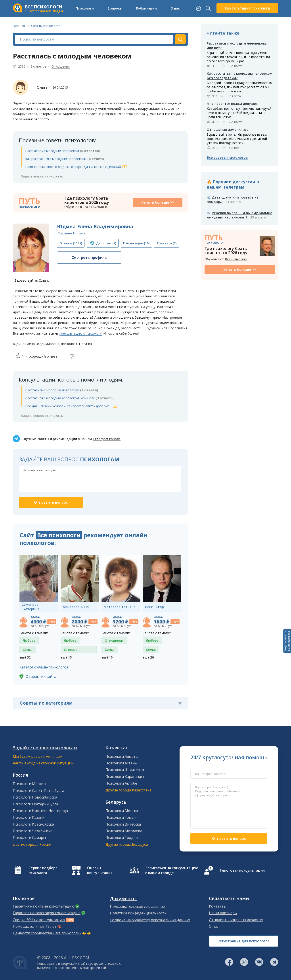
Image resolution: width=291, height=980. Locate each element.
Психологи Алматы (122, 756)
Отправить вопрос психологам (236, 920)
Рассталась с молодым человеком (52, 151)
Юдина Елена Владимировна (95, 226)
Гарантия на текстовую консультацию (47, 913)
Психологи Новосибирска (35, 797)
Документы (123, 899)
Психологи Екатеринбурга (35, 804)
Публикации (146, 8)
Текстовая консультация (242, 870)
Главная (19, 26)
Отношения (61, 66)
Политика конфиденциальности (138, 913)
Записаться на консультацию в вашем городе (172, 870)
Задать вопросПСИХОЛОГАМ (287, 641)
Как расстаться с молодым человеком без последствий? (240, 76)
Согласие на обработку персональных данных (150, 920)
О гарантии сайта (41, 676)
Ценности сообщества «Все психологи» (47, 933)
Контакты (218, 906)
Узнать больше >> (158, 202)
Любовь (29, 640)
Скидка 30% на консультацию (39, 920)
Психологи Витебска (123, 824)
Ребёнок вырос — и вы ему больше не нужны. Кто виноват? (239, 215)
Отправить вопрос (229, 838)
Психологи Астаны (121, 763)
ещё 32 (25, 657)
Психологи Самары (29, 838)
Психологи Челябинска (33, 831)
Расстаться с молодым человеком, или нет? (60, 398)
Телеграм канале (107, 439)
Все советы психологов (227, 157)
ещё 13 (66, 657)
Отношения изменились (228, 129)
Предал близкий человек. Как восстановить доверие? (68, 406)
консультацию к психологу (81, 333)
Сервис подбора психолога (43, 870)
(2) (106, 243)
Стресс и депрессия (72, 650)
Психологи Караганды (125, 777)
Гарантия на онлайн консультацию (44, 906)
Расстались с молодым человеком (52, 390)
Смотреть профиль (89, 257)
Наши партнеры (223, 913)
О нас (175, 8)
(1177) (71, 243)
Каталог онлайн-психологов (44, 667)
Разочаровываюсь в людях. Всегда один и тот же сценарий (73, 167)
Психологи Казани (29, 817)
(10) (136, 243)
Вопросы (115, 8)
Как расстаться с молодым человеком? (56, 159)
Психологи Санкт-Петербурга (38, 791)
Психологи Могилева (124, 831)
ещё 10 (107, 657)
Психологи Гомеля (121, 817)
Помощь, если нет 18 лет (35, 926)
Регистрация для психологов (244, 941)
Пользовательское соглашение (137, 906)
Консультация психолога (247, 8)
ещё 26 (148, 657)
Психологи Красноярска (33, 824)
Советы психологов (46, 26)
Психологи (85, 8)
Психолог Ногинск (72, 233)
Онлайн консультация (100, 870)
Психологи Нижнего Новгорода (40, 811)
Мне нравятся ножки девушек (232, 103)
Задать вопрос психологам (42, 176)
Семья (28, 650)
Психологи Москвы (29, 784)
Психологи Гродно (122, 838)
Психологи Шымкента (125, 770)
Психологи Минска (122, 811)
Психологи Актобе (121, 783)
